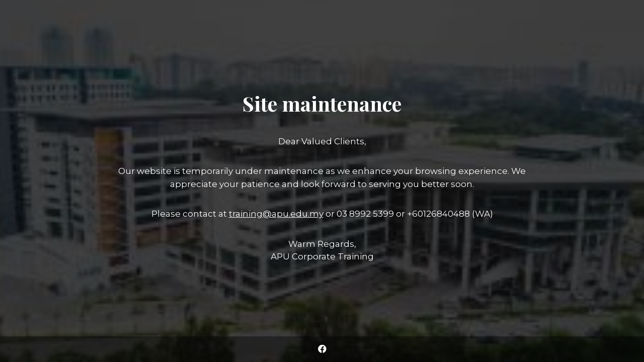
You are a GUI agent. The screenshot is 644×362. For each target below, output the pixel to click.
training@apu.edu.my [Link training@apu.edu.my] (276, 214)
